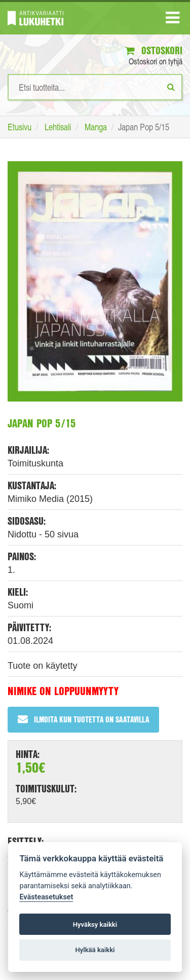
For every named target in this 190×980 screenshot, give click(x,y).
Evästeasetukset (46, 897)
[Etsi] (171, 87)
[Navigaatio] (173, 20)
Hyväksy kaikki (95, 924)
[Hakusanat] (95, 87)
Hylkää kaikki (95, 950)
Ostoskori (154, 50)
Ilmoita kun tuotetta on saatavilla (83, 719)
